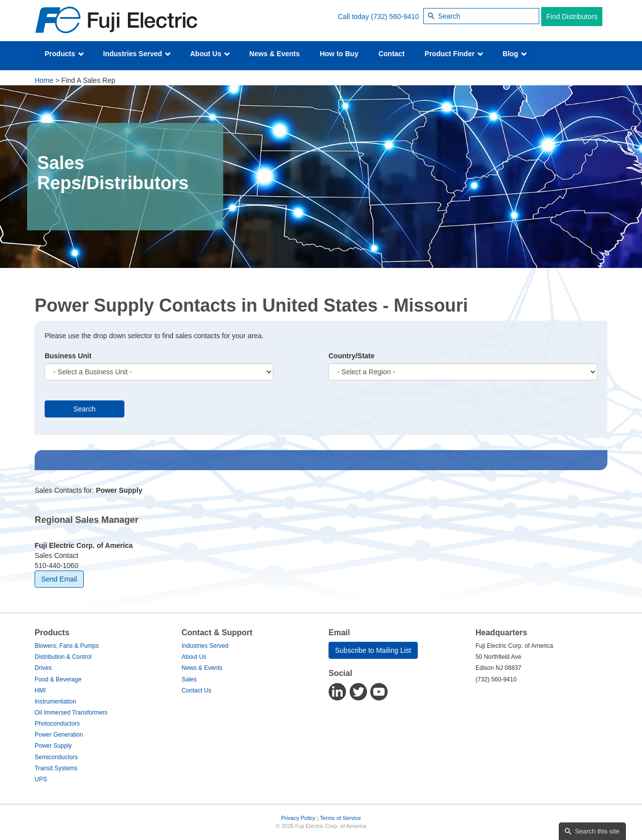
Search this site (597, 831)
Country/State (352, 356)
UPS (41, 779)
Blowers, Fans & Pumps (67, 646)
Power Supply (53, 746)
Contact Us (196, 690)
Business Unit (68, 356)
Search (84, 409)
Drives (43, 668)
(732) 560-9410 (395, 17)
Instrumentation (55, 702)
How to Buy (339, 54)
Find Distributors (572, 17)
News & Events (274, 54)
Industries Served (137, 54)
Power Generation (59, 735)
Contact (391, 54)
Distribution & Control (63, 657)
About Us (210, 54)
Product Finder (454, 54)
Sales (189, 679)
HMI (40, 690)
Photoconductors (57, 724)
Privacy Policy (298, 818)
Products (64, 54)
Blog (515, 54)
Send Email (59, 579)
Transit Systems (56, 768)
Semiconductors (56, 757)
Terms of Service (341, 818)
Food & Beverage (58, 679)
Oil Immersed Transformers (71, 713)
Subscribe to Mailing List (373, 650)
